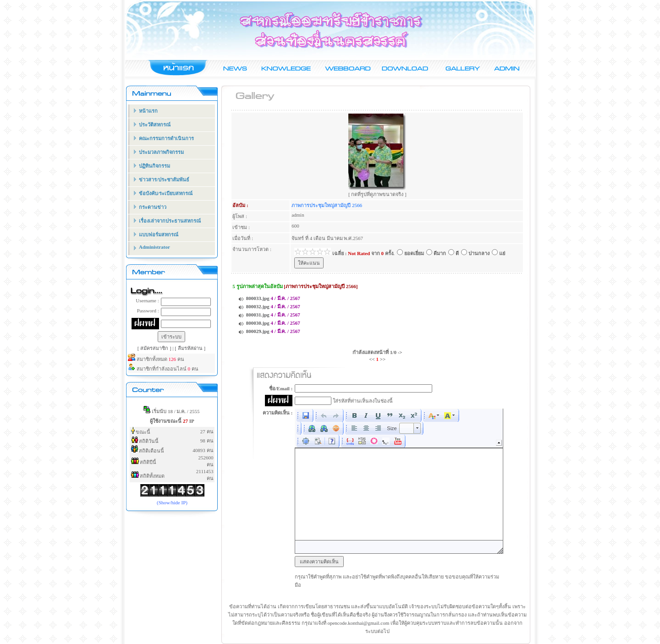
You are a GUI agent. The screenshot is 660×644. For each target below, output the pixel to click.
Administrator (154, 247)
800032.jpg (258, 306)
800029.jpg (258, 331)
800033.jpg (258, 298)
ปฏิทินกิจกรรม (154, 166)
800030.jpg (258, 323)
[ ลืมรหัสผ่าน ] (190, 348)
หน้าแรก (148, 111)
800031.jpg (258, 315)
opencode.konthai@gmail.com (358, 623)
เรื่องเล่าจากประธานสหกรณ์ (170, 221)
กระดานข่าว (153, 207)
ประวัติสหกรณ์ (155, 125)
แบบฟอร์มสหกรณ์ (159, 235)
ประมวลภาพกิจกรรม (161, 152)
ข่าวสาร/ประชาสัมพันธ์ (164, 180)
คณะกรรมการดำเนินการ (166, 138)
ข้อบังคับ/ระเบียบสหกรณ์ (166, 193)
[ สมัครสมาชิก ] (155, 348)
